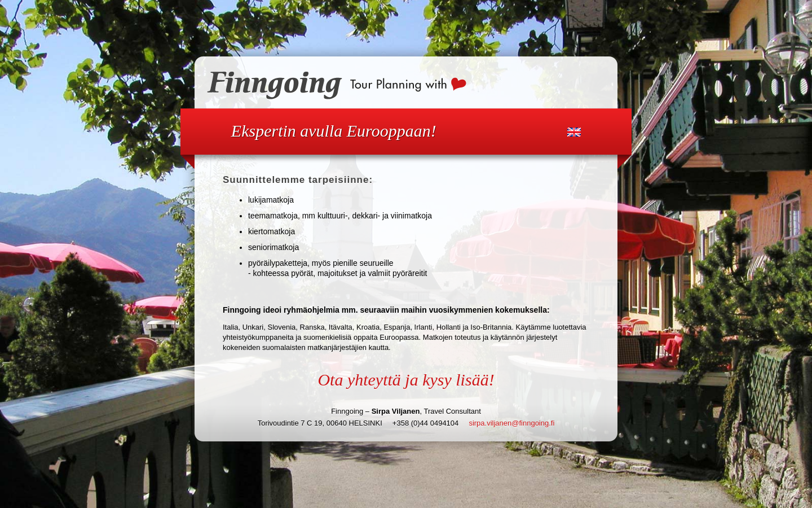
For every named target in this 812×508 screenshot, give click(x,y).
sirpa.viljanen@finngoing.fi (511, 423)
